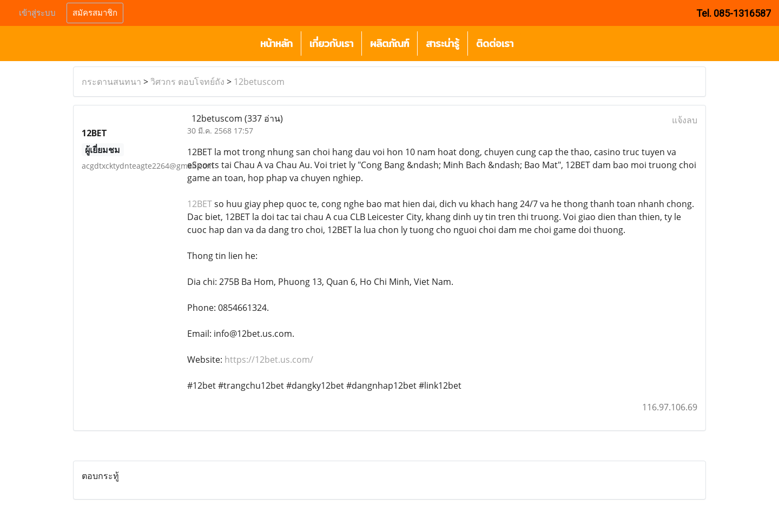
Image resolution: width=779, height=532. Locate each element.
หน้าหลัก (276, 44)
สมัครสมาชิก (95, 13)
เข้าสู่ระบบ (37, 13)
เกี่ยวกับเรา (331, 44)
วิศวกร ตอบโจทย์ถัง (187, 82)
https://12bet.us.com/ (269, 360)
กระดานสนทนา (111, 82)
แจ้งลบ (685, 120)
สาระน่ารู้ (443, 44)
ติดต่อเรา (495, 44)
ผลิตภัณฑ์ (389, 44)
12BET (200, 204)
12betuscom (259, 82)
